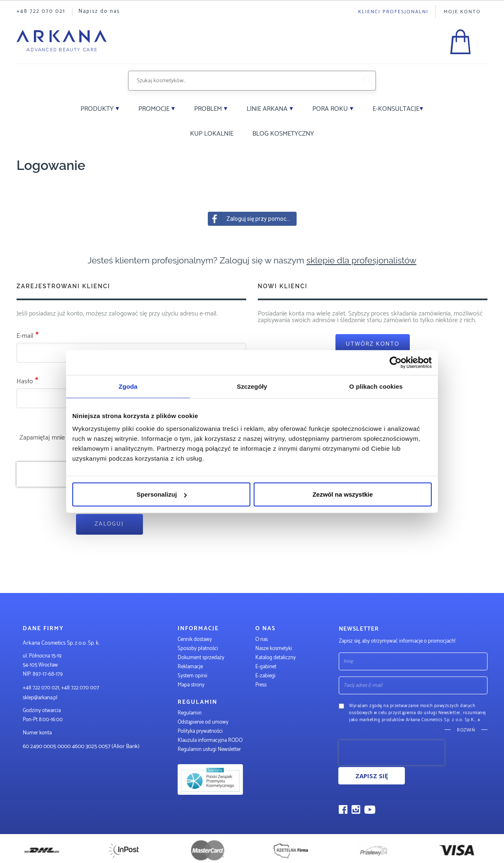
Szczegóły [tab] (252, 386)
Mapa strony (191, 685)
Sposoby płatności (198, 649)
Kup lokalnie (212, 134)
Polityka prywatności (200, 731)
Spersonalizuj (162, 494)
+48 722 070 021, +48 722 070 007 (61, 688)
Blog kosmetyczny (283, 134)
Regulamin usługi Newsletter (209, 749)
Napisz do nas (99, 11)
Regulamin (190, 713)
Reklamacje (190, 667)
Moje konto (462, 12)
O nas (262, 639)
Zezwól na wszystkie (342, 494)
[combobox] (242, 81)
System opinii (193, 676)
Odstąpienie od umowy (203, 722)
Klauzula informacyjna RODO (210, 740)
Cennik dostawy (195, 639)
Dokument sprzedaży (201, 658)
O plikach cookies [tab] (376, 386)
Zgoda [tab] (128, 386)
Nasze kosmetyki (274, 649)
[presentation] (392, 753)
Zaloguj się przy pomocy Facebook (252, 219)
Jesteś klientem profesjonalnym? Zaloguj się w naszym (252, 260)
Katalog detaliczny (276, 658)
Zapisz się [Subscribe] (372, 776)
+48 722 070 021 (41, 11)
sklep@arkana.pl (40, 698)
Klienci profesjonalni (393, 12)
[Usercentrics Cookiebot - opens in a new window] (396, 362)
